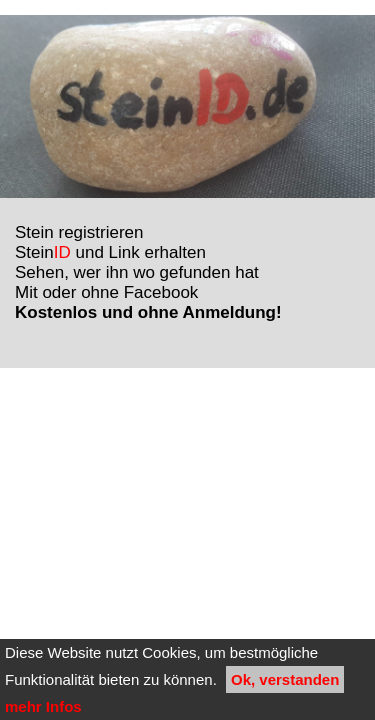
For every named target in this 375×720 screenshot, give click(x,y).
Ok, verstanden (285, 679)
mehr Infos (43, 706)
